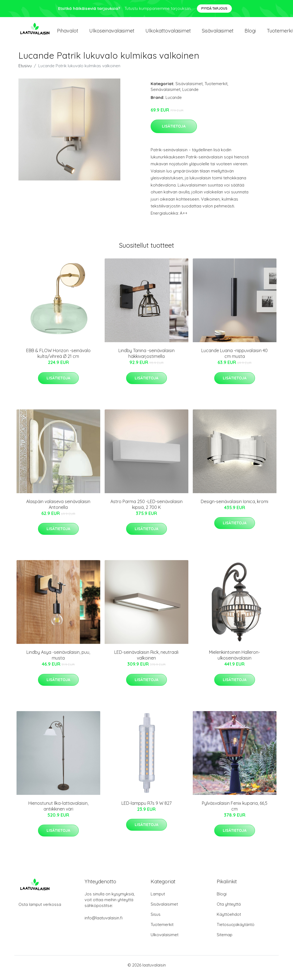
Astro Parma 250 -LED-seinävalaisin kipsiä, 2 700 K (146, 510)
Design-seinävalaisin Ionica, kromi (234, 507)
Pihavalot (68, 33)
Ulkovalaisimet (165, 940)
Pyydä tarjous (214, 8)
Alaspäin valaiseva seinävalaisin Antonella (58, 510)
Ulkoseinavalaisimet (112, 33)
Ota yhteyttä (229, 910)
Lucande (190, 95)
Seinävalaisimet (166, 95)
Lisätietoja (174, 132)
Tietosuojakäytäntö (236, 930)
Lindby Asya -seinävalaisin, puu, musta (58, 661)
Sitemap (225, 940)
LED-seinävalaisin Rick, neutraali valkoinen (146, 661)
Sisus (156, 920)
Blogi (250, 33)
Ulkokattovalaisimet (168, 33)
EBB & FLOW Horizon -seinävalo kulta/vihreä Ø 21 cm (58, 359)
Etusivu (25, 71)
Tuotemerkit (216, 89)
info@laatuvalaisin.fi (104, 923)
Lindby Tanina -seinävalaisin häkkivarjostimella (146, 359)
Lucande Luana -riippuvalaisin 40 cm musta (234, 359)
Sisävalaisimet (218, 33)
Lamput (158, 899)
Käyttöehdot (229, 920)
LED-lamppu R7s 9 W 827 (146, 809)
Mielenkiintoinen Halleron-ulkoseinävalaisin (234, 661)
